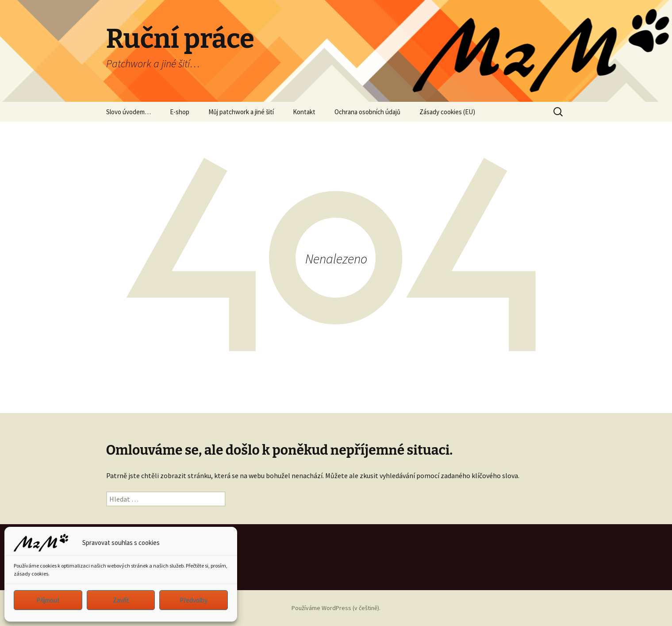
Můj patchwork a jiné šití (241, 112)
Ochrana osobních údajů (367, 112)
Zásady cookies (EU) (447, 112)
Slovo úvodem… (129, 112)
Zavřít (121, 600)
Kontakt (304, 112)
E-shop (180, 112)
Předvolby (194, 600)
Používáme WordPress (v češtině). (336, 608)
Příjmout (48, 600)
